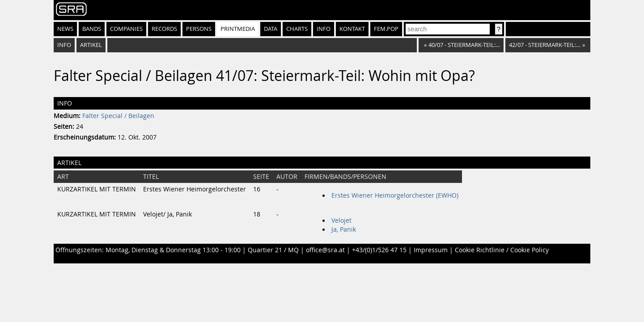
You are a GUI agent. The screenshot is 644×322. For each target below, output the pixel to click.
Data (271, 29)
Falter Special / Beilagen (118, 116)
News (65, 29)
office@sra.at (325, 250)
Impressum (431, 250)
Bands (92, 29)
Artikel (91, 45)
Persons (199, 29)
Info (324, 29)
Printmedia (238, 29)
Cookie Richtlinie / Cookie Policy (502, 250)
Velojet (341, 220)
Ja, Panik (344, 229)
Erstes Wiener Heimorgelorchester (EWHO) (395, 195)
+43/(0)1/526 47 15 (379, 250)
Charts (297, 29)
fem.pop (386, 29)
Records (164, 29)
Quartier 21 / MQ (273, 250)
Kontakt (352, 29)
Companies (126, 29)
